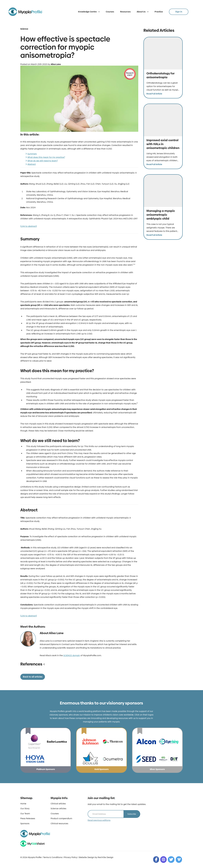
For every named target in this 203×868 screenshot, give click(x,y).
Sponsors (25, 824)
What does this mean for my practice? (46, 157)
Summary (32, 154)
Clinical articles (58, 804)
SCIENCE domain (72, 655)
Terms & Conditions (53, 857)
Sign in (179, 12)
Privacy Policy (71, 857)
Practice (159, 12)
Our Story (25, 809)
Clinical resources (59, 824)
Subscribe (132, 814)
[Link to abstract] (29, 226)
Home (23, 804)
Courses (110, 12)
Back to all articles (33, 677)
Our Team (25, 814)
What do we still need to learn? (43, 161)
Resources (125, 12)
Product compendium (61, 819)
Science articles (58, 809)
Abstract (32, 164)
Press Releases (28, 819)
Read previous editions (99, 820)
